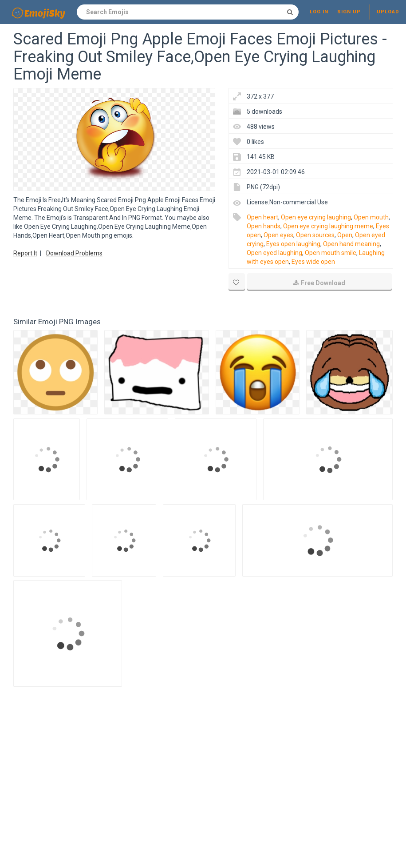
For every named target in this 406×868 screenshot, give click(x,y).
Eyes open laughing (293, 244)
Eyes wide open (313, 262)
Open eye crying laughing (316, 217)
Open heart (262, 217)
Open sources (315, 235)
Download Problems (74, 253)
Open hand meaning (351, 244)
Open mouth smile (331, 253)
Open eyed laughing (274, 253)
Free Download (319, 283)
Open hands (264, 226)
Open (345, 235)
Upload (388, 12)
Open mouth (371, 217)
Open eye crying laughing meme (328, 226)
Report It (25, 253)
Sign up (349, 12)
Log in (319, 12)
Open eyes (278, 235)
